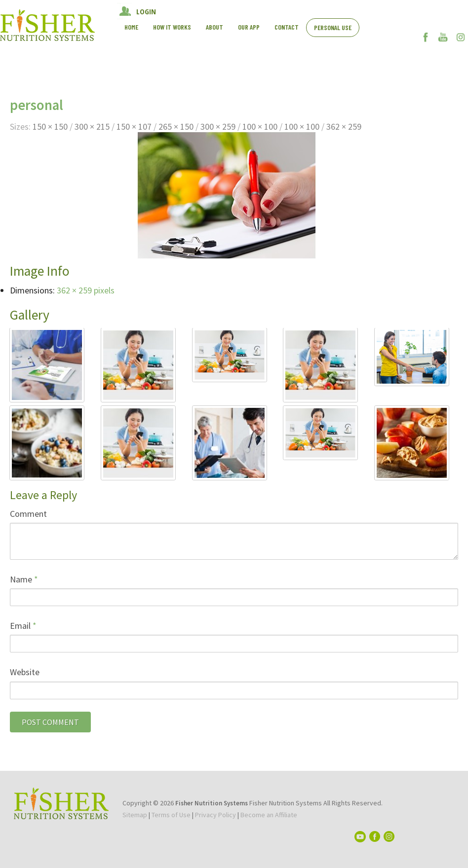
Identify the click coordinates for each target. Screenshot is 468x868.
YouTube (443, 37)
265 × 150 (176, 127)
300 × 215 (92, 127)
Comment (28, 514)
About (214, 27)
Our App (249, 27)
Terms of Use (171, 815)
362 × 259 (344, 127)
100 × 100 (260, 127)
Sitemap (135, 815)
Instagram (460, 37)
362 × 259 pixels (86, 290)
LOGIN (146, 11)
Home (131, 27)
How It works (172, 27)
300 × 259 (218, 127)
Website (25, 672)
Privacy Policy (215, 815)
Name (24, 579)
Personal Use (333, 27)
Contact (287, 27)
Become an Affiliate (269, 815)
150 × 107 (134, 127)
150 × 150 (50, 127)
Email (23, 626)
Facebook (426, 37)
